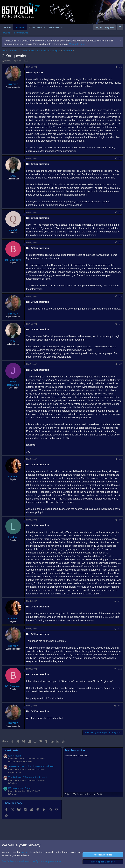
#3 (121, 212)
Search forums (21, 33)
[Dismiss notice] (120, 41)
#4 (121, 243)
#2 (121, 158)
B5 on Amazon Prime (20, 788)
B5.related (13, 783)
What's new (36, 27)
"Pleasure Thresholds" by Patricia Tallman (31, 766)
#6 (121, 324)
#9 (121, 520)
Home (7, 27)
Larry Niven (15, 756)
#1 (121, 67)
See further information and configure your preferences (31, 861)
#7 (121, 364)
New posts (7, 33)
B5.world (12, 794)
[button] (44, 27)
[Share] (116, 67)
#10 (120, 601)
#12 (120, 669)
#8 (121, 459)
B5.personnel (15, 773)
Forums (20, 27)
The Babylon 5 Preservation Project (28, 777)
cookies (25, 852)
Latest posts (11, 750)
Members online (75, 750)
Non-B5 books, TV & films (20, 762)
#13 (120, 706)
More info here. (77, 44)
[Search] (120, 27)
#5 (121, 296)
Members (54, 27)
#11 (120, 629)
